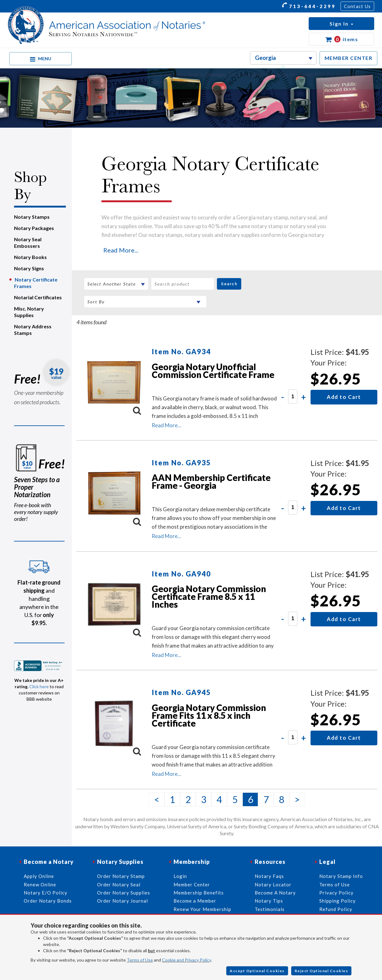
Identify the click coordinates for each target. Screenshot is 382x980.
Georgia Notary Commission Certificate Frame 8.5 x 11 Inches (209, 596)
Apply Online (39, 876)
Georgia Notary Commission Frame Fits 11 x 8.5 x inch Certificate (209, 715)
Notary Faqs (269, 876)
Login (180, 876)
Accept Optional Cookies (257, 971)
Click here (39, 686)
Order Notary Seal (119, 884)
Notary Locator (273, 884)
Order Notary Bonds (48, 901)
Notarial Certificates (38, 297)
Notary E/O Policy (46, 893)
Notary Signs (29, 268)
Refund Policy (336, 909)
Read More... (121, 250)
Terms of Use (140, 960)
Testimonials (270, 909)
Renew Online (40, 884)
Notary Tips (269, 901)
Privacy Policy (336, 893)
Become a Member (195, 901)
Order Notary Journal (122, 901)
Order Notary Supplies (124, 893)
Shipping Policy (338, 901)
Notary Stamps (32, 217)
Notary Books (30, 257)
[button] (341, 24)
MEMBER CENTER (349, 58)
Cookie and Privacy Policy (186, 960)
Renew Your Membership (202, 909)
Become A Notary (275, 893)
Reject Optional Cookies (321, 971)
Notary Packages (34, 228)
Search (229, 284)
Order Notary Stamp (121, 876)
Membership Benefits (199, 893)
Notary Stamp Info (341, 876)
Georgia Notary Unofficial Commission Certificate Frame (213, 371)
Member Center (192, 884)
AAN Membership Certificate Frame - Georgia (211, 481)
